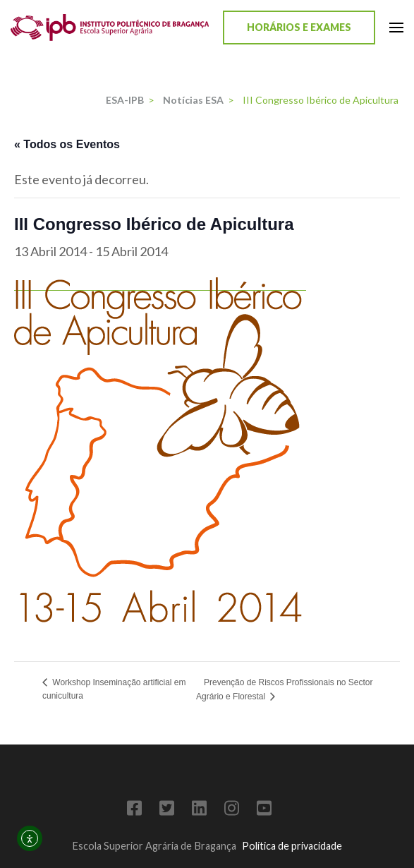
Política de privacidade (292, 846)
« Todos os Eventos (67, 144)
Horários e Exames (299, 27)
